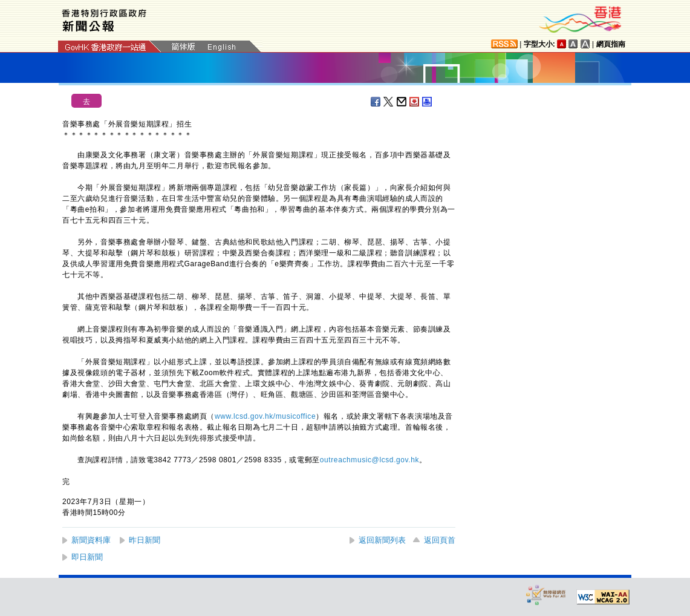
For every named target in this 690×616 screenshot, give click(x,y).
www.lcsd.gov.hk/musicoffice (265, 416)
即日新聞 (87, 557)
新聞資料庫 (91, 540)
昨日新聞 (145, 540)
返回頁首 (440, 540)
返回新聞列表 (382, 540)
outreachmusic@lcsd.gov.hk (369, 460)
